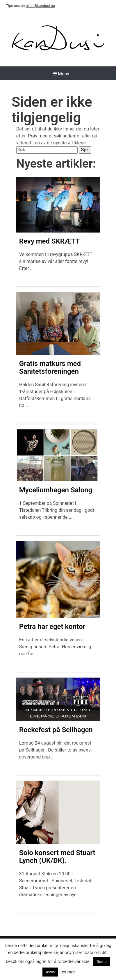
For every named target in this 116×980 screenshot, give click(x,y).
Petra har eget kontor (52, 627)
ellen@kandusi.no (41, 6)
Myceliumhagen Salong (56, 490)
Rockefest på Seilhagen (56, 730)
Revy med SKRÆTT (49, 241)
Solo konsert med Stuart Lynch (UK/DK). (57, 857)
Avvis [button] (50, 972)
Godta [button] (102, 962)
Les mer (67, 972)
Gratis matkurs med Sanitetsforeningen (50, 367)
